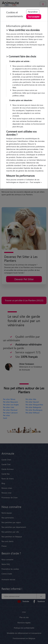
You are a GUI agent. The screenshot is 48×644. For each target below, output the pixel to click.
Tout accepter (34, 17)
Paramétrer (33, 12)
